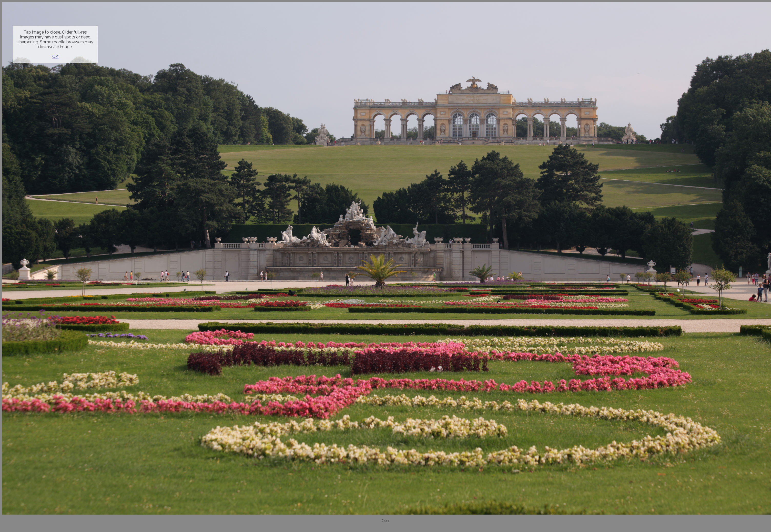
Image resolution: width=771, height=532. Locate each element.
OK (55, 57)
